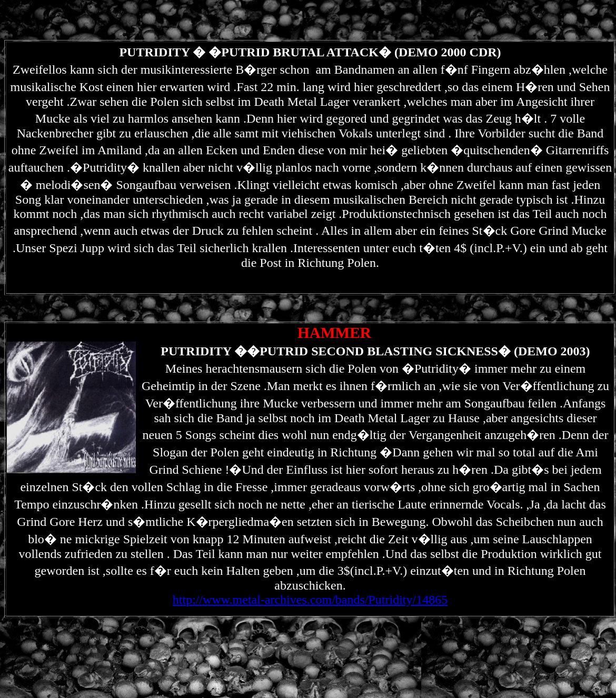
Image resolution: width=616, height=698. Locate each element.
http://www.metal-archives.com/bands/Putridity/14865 (310, 600)
